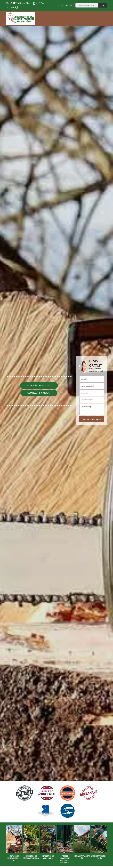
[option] (56, 434)
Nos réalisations (39, 386)
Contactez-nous (39, 393)
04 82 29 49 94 (18, 3)
